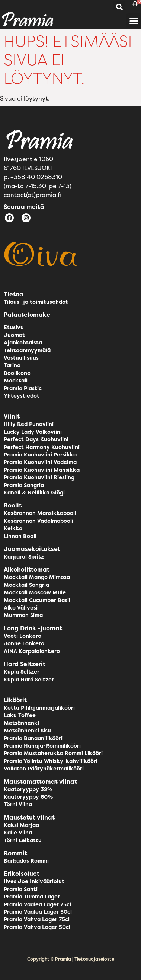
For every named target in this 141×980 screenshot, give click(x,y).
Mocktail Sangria (26, 585)
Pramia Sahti (21, 889)
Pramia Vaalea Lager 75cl (37, 904)
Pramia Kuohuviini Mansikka (42, 470)
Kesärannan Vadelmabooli (39, 521)
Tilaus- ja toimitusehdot (36, 302)
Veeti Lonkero (23, 636)
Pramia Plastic (23, 388)
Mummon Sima (23, 615)
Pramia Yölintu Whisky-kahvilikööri (51, 761)
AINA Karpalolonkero (32, 651)
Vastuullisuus (21, 358)
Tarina (12, 365)
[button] (119, 7)
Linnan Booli (20, 536)
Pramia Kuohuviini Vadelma (40, 462)
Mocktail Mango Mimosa (37, 577)
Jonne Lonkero (24, 643)
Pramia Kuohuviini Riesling (39, 477)
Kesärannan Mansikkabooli (40, 513)
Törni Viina (18, 804)
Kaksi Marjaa (21, 825)
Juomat (14, 335)
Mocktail (16, 381)
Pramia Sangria (24, 485)
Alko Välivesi (21, 608)
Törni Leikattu (23, 840)
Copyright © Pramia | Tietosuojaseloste (71, 959)
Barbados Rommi (26, 861)
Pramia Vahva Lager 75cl (37, 919)
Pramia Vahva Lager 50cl (37, 927)
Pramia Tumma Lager (32, 897)
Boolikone (17, 373)
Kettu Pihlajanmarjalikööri (39, 708)
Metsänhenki (21, 723)
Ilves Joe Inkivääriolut (34, 881)
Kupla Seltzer (22, 672)
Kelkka (13, 528)
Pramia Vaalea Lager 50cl (38, 912)
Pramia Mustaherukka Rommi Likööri (53, 753)
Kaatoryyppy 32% (28, 789)
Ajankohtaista (23, 343)
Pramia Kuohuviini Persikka (40, 455)
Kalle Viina (18, 833)
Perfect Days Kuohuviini (36, 439)
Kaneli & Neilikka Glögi (34, 493)
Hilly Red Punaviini (29, 424)
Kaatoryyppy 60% (28, 797)
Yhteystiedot (22, 396)
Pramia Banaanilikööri (33, 738)
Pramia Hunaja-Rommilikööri (42, 746)
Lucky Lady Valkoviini (33, 432)
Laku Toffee (20, 715)
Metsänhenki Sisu (27, 731)
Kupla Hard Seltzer (29, 680)
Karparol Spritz (24, 557)
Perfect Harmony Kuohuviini (42, 447)
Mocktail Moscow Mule (35, 592)
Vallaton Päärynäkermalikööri (44, 769)
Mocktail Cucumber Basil (37, 600)
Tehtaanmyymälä (27, 350)
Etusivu (14, 327)
